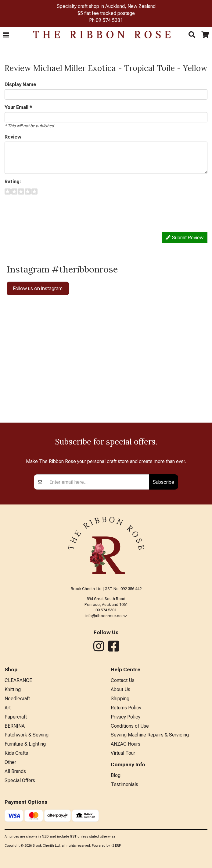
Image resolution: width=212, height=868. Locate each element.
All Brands (15, 771)
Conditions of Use (130, 726)
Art (8, 708)
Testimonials (124, 784)
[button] (6, 35)
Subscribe (163, 482)
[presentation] (51, 211)
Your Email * (18, 107)
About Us (120, 689)
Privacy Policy (126, 717)
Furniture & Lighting (25, 744)
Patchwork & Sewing (27, 735)
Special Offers (20, 780)
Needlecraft (17, 699)
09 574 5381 (109, 20)
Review (13, 137)
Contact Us (123, 680)
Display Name (20, 84)
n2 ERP (116, 846)
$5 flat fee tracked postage (106, 13)
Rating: (13, 182)
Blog (116, 775)
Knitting (13, 689)
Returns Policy (126, 708)
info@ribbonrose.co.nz (106, 616)
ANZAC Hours (126, 744)
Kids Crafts (16, 753)
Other (10, 762)
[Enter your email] (97, 482)
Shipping (120, 699)
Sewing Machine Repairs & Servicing (150, 735)
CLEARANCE (18, 680)
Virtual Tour (123, 753)
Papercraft (16, 717)
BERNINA (15, 726)
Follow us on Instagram (38, 288)
